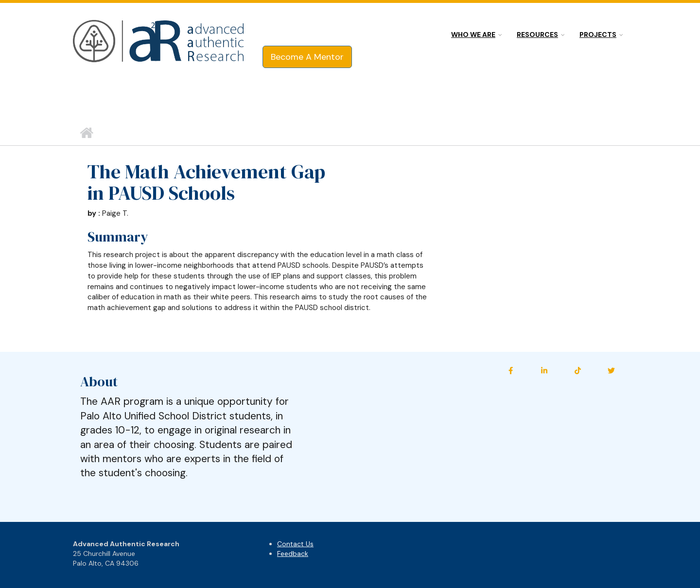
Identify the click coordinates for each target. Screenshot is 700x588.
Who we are (473, 35)
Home (86, 133)
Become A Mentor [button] (307, 57)
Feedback (293, 553)
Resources (537, 35)
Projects (598, 35)
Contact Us (295, 544)
